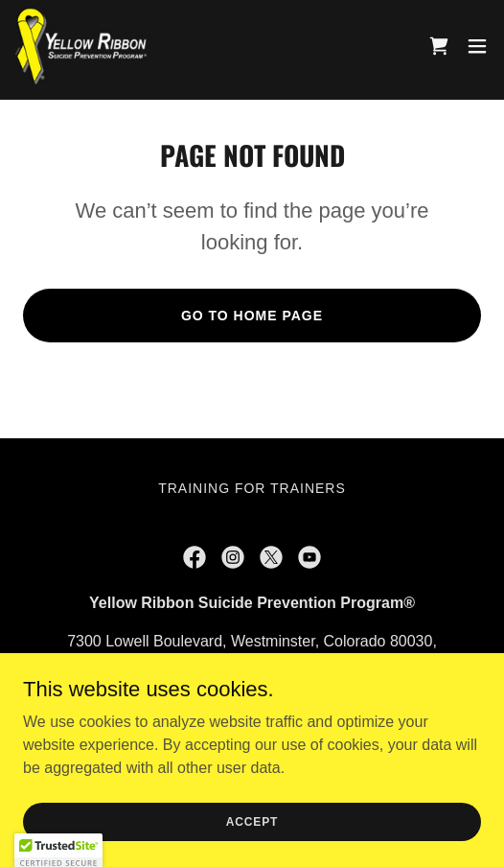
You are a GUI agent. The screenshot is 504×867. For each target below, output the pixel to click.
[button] (477, 46)
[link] (81, 46)
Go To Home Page (252, 316)
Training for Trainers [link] (252, 488)
